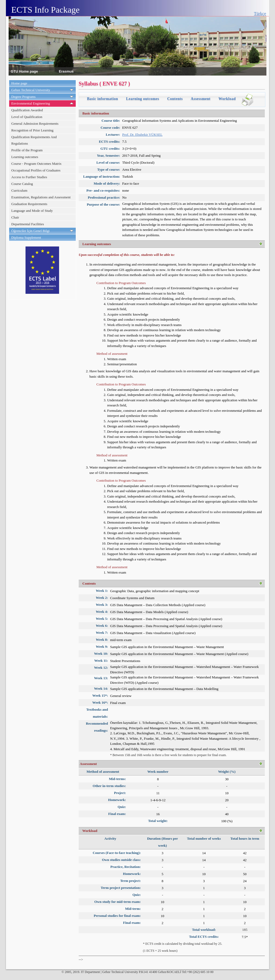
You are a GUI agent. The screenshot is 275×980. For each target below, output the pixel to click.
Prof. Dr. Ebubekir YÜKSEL (142, 135)
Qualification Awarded (27, 110)
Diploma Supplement (26, 237)
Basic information (102, 99)
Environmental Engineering (31, 103)
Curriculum (19, 190)
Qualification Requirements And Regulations (34, 140)
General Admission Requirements (35, 124)
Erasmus (66, 71)
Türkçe (260, 14)
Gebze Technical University (31, 90)
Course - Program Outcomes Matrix (36, 164)
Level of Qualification (27, 117)
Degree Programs (23, 97)
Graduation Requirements (29, 204)
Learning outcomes (25, 157)
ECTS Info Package (45, 10)
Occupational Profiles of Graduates (36, 170)
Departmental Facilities (28, 224)
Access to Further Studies (29, 177)
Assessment (200, 99)
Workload (227, 99)
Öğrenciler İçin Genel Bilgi (30, 231)
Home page (19, 83)
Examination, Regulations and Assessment (41, 197)
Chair (15, 217)
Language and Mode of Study (32, 211)
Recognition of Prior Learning (32, 130)
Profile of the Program (27, 150)
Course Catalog (22, 184)
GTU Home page (24, 71)
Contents (175, 99)
